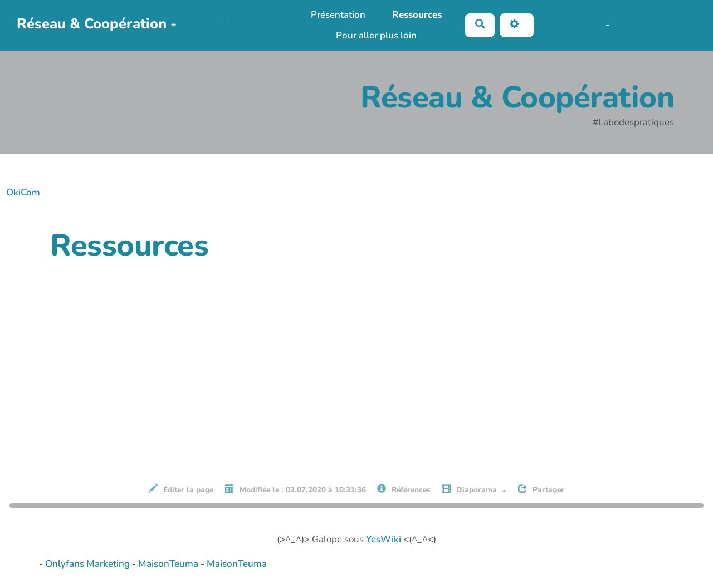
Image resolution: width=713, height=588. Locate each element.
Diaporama (474, 489)
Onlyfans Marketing (89, 564)
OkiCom (203, 18)
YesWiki (384, 539)
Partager (541, 489)
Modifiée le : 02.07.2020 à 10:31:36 (296, 489)
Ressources (417, 15)
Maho (591, 25)
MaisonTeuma (169, 564)
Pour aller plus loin (376, 35)
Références (404, 489)
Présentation (338, 15)
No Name (556, 25)
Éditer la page (181, 489)
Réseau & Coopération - (97, 24)
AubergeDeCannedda (658, 25)
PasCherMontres (221, 33)
